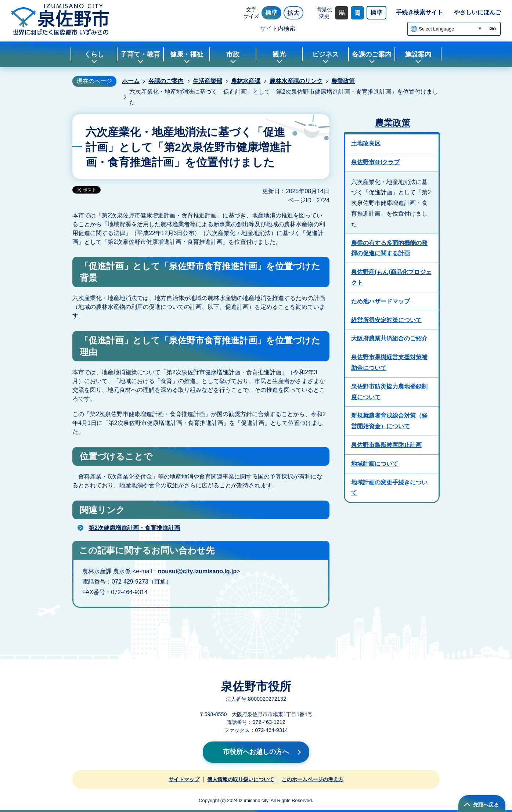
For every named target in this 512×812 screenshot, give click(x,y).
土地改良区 (366, 143)
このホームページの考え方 (313, 779)
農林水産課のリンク (296, 81)
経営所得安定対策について (386, 320)
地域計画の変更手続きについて (389, 488)
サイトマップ (184, 779)
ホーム (131, 81)
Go (493, 28)
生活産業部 (208, 81)
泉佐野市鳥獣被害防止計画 (386, 445)
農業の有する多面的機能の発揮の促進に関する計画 (389, 248)
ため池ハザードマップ (381, 301)
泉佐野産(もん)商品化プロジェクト (391, 277)
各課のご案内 (166, 81)
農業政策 (343, 81)
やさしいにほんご (477, 12)
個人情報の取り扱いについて (241, 779)
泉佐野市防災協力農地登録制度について (389, 392)
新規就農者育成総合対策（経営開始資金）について (389, 421)
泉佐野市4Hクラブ (375, 162)
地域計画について (375, 464)
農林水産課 (246, 81)
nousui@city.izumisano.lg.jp (197, 571)
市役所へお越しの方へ (256, 752)
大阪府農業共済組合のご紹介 (389, 338)
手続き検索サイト (419, 12)
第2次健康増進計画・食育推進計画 (134, 528)
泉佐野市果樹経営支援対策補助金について (389, 362)
